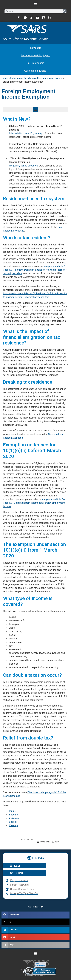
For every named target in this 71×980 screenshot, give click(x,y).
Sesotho (13, 815)
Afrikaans (14, 818)
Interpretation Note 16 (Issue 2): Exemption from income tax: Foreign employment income (34, 503)
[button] (36, 4)
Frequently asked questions (24, 166)
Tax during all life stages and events (43, 78)
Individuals (16, 78)
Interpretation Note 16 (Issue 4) (26, 133)
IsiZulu (13, 811)
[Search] (65, 11)
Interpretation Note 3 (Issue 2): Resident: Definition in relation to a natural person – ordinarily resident (35, 270)
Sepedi (13, 822)
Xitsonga (14, 825)
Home (5, 78)
